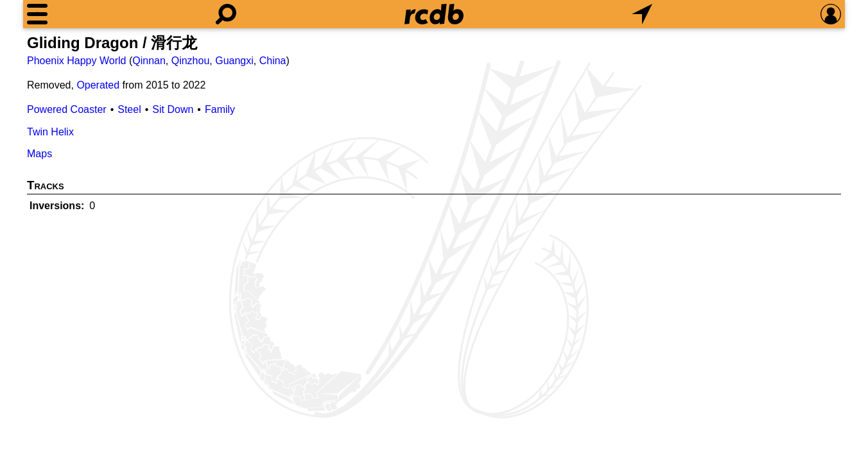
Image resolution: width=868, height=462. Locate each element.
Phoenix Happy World (76, 61)
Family (220, 109)
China (273, 61)
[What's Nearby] (642, 14)
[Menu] (37, 14)
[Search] (226, 14)
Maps (39, 154)
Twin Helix (50, 132)
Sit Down (173, 109)
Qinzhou (191, 61)
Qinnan (149, 61)
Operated (98, 85)
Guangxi (234, 61)
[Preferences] (831, 14)
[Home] (434, 14)
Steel (129, 109)
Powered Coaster (67, 109)
